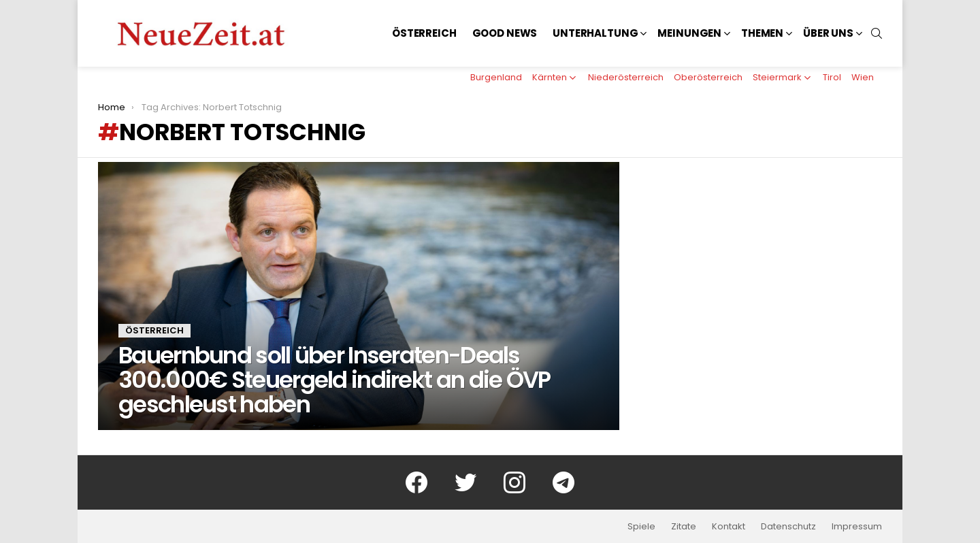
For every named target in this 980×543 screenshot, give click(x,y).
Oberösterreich (708, 77)
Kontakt (729, 527)
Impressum (857, 527)
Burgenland (496, 77)
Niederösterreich (626, 77)
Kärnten (550, 77)
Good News (505, 33)
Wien (863, 77)
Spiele (641, 527)
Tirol (832, 77)
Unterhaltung (595, 33)
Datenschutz (788, 527)
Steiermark (777, 77)
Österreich (424, 33)
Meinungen (689, 33)
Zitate (684, 527)
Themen (762, 33)
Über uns (828, 33)
